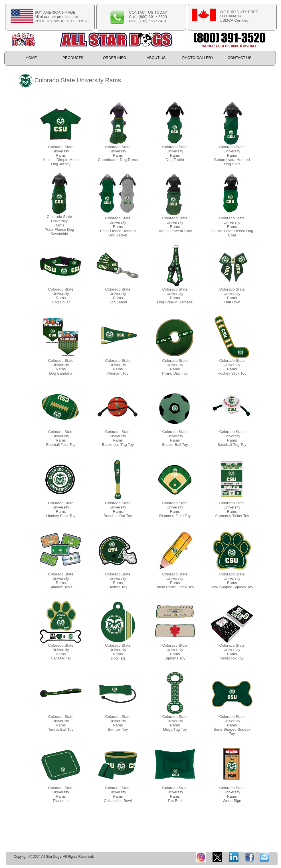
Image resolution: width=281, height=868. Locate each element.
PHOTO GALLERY (198, 58)
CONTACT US (239, 58)
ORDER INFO (115, 58)
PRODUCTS (73, 58)
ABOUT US (156, 58)
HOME (31, 58)
